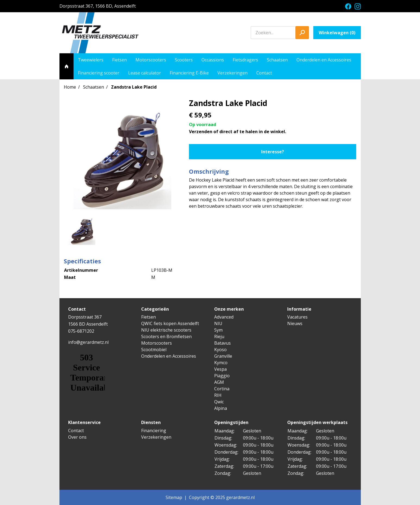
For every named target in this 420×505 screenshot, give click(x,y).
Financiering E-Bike (189, 73)
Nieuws (295, 323)
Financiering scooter (99, 73)
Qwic (219, 402)
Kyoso (220, 350)
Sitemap (174, 497)
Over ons (77, 437)
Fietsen (119, 60)
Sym (218, 330)
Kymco (221, 363)
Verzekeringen (233, 73)
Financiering (154, 431)
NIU (218, 323)
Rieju (219, 336)
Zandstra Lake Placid (134, 87)
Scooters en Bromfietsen (166, 336)
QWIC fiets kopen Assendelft (170, 323)
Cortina (222, 389)
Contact (264, 73)
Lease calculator (145, 73)
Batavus (222, 343)
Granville (223, 356)
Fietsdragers (245, 60)
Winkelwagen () (337, 33)
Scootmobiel (154, 350)
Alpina (221, 408)
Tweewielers (91, 60)
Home (70, 87)
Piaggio (222, 376)
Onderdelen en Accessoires (324, 60)
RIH (218, 395)
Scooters (184, 60)
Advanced (224, 317)
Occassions (213, 60)
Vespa (220, 369)
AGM (219, 382)
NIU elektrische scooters (166, 330)
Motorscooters (151, 60)
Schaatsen (277, 60)
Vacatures (297, 317)
